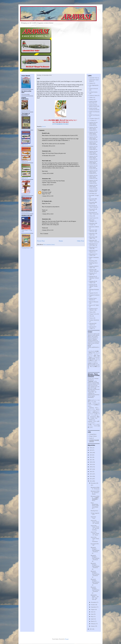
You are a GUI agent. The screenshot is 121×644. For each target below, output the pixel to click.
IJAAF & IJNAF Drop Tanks (93, 102)
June (92, 614)
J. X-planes (92, 121)
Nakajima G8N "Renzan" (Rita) (93, 270)
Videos (91, 312)
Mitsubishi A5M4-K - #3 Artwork (95, 488)
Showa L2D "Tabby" (94, 305)
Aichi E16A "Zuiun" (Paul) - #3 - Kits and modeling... (95, 528)
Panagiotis (45, 190)
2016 (91, 472)
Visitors (91, 318)
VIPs (90, 316)
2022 (91, 457)
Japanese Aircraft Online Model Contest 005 (93, 143)
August (93, 610)
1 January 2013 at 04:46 (48, 173)
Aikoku (91, 83)
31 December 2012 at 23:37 (49, 156)
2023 (91, 455)
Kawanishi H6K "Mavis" (93, 200)
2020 (91, 462)
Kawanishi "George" (94, 195)
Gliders (91, 97)
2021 (91, 460)
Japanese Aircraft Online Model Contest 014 (93, 187)
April (92, 619)
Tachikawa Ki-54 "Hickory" (93, 309)
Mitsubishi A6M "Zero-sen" (93, 231)
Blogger (67, 639)
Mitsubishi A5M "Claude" (93, 224)
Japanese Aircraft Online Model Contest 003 (93, 134)
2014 (91, 476)
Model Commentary (94, 257)
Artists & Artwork (94, 89)
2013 (91, 479)
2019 (91, 464)
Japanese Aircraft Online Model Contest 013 (93, 182)
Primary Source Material (93, 299)
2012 (91, 481)
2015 (91, 474)
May (92, 617)
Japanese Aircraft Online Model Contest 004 (93, 138)
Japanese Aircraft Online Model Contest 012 (93, 177)
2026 (91, 448)
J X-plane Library (94, 119)
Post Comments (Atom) (49, 245)
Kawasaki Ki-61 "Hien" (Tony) (93, 213)
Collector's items (93, 96)
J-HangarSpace (93, 434)
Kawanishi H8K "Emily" (93, 203)
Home (61, 241)
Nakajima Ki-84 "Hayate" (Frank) (93, 285)
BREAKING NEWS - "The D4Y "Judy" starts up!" (95, 597)
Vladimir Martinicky (94, 320)
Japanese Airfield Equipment (93, 191)
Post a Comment (44, 234)
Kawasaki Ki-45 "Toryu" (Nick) (93, 206)
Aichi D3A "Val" (93, 78)
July (92, 612)
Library (91, 216)
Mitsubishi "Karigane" (92, 221)
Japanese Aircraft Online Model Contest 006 (93, 148)
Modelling (92, 261)
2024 (91, 453)
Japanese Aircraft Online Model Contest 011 (93, 172)
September (94, 607)
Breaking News (94, 511)
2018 (91, 467)
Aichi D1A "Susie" (93, 518)
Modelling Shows (93, 263)
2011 (91, 629)
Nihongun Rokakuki (94, 290)
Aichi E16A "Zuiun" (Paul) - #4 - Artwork (95, 522)
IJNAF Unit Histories (94, 115)
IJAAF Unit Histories (94, 112)
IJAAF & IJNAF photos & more (93, 106)
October (93, 605)
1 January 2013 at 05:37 (48, 185)
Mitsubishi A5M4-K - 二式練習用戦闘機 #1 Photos (95, 498)
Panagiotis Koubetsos (94, 295)
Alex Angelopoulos (94, 85)
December (94, 483)
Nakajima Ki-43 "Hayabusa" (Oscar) (94, 277)
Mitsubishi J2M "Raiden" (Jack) (93, 241)
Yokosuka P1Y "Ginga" (93, 328)
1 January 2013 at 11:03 (48, 196)
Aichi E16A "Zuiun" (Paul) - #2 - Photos (95, 534)
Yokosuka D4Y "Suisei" (93, 324)
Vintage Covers (93, 314)
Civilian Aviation (93, 92)
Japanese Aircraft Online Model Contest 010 (93, 167)
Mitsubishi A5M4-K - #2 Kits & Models (95, 493)
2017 (91, 469)
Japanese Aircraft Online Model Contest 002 (93, 129)
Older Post (81, 241)
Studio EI (92, 438)
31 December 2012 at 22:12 (49, 146)
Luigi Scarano (93, 218)
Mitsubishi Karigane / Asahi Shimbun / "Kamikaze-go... (95, 550)
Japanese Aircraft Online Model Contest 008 (93, 158)
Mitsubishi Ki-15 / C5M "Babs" (94, 245)
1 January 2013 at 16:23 (48, 214)
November (94, 602)
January (93, 626)
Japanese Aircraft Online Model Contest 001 (93, 124)
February (93, 624)
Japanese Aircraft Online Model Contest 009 (93, 163)
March (93, 621)
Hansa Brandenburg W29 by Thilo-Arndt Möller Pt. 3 (95, 506)
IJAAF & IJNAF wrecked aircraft (93, 109)
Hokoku (91, 99)
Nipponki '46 (92, 293)
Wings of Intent (93, 436)
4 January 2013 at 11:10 (48, 230)
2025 (91, 450)
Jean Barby (92, 194)
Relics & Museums (94, 302)
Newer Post (41, 241)
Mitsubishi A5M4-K (94, 227)
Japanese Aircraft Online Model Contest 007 (93, 153)
